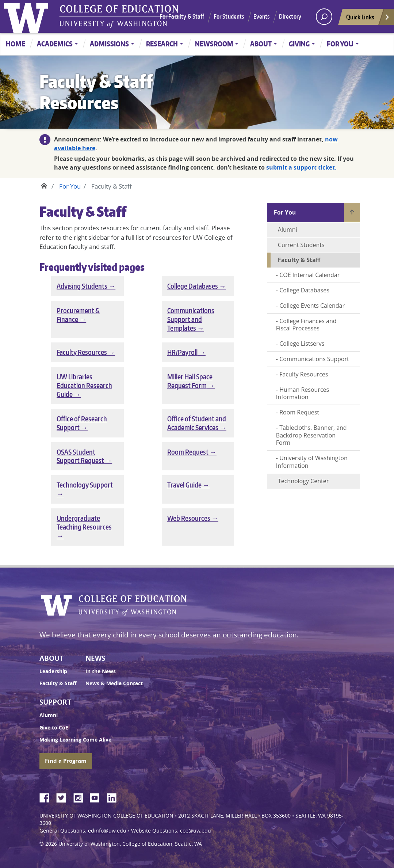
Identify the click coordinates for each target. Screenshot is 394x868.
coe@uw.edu (196, 831)
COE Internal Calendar (309, 275)
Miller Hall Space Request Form (190, 381)
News (95, 658)
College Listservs (302, 344)
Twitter (64, 797)
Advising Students (82, 286)
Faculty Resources (82, 352)
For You (340, 44)
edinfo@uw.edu (107, 831)
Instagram (81, 797)
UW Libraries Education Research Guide (84, 385)
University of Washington (28, 16)
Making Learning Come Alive (75, 740)
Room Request (188, 452)
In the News (101, 671)
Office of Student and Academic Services (197, 423)
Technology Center (303, 481)
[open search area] (324, 17)
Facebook (47, 797)
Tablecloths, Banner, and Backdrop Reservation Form (311, 435)
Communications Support (314, 359)
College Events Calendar (312, 306)
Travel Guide (184, 485)
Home (16, 44)
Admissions (109, 44)
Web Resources (189, 518)
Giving (299, 44)
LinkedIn (114, 797)
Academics (55, 44)
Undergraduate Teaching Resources (84, 522)
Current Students (301, 245)
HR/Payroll (182, 352)
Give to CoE (54, 728)
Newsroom (214, 44)
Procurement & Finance (78, 315)
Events (262, 16)
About (261, 44)
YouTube (97, 797)
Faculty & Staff (58, 683)
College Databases (193, 286)
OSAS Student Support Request (80, 456)
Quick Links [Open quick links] (368, 19)
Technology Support (85, 485)
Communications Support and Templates (191, 319)
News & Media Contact (114, 683)
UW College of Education (119, 16)
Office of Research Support (82, 423)
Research (162, 44)
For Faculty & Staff (182, 16)
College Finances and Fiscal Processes (306, 325)
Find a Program (66, 761)
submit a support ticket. (301, 167)
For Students (229, 16)
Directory (290, 16)
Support (55, 702)
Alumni (288, 230)
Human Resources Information (303, 393)
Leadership (53, 671)
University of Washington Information (312, 462)
